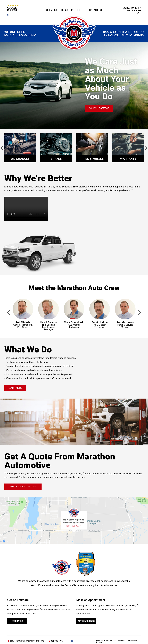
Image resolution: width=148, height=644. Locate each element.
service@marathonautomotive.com (27, 641)
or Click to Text (134, 12)
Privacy (99, 642)
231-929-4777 (74, 526)
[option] (20, 148)
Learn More (15, 388)
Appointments (86, 621)
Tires (80, 10)
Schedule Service (99, 108)
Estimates (17, 621)
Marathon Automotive (74, 33)
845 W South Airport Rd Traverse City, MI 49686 (123, 34)
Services (52, 10)
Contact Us (95, 10)
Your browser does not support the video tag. (26, 209)
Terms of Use (132, 641)
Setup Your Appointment (23, 487)
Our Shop (67, 10)
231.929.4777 (132, 8)
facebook (9, 15)
